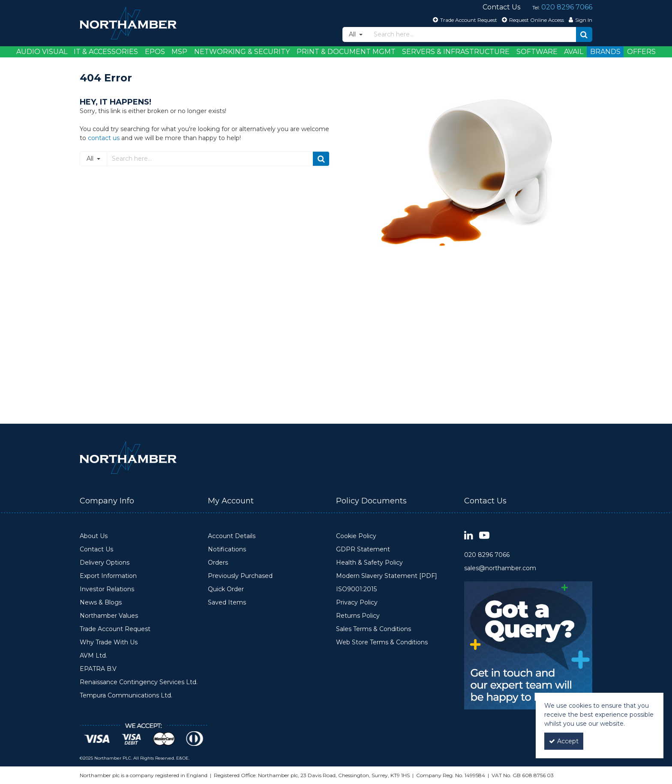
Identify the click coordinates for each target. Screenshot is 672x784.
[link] (469, 536)
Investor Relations (107, 589)
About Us (94, 536)
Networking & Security (242, 52)
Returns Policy (358, 616)
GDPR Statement (363, 549)
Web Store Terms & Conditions (382, 642)
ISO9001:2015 (356, 589)
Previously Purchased (240, 576)
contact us (104, 138)
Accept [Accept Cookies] (564, 741)
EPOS (155, 52)
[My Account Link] (579, 20)
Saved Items (227, 603)
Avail (574, 52)
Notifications (227, 549)
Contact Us (96, 549)
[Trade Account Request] (464, 20)
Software (537, 52)
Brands (605, 52)
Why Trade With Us (109, 642)
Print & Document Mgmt (346, 52)
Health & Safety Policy (369, 563)
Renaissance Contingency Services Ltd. (139, 682)
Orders (218, 563)
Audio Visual (42, 52)
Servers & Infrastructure (456, 52)
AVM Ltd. (93, 656)
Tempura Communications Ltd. (126, 696)
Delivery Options (105, 563)
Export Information (108, 576)
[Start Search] (584, 34)
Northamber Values (109, 616)
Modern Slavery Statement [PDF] (387, 576)
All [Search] (353, 34)
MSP (179, 52)
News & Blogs (101, 603)
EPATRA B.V (98, 669)
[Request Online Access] (532, 20)
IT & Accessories (106, 52)
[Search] (472, 34)
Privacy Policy (357, 603)
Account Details (232, 536)
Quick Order (226, 589)
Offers (641, 52)
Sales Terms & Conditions (373, 629)
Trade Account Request (115, 629)
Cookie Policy (356, 536)
